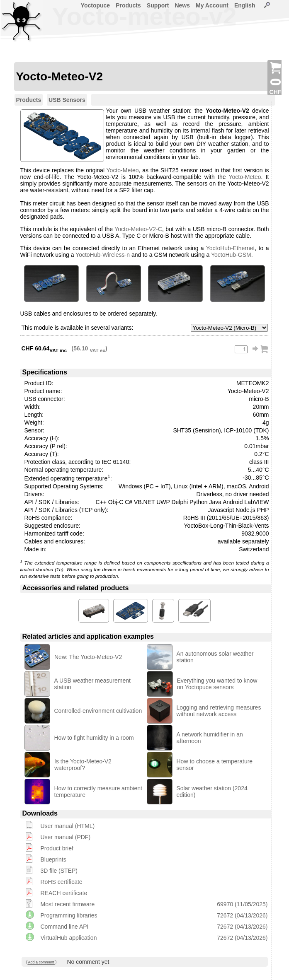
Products (128, 5)
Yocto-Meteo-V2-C (138, 229)
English (245, 5)
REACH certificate (64, 893)
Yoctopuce (96, 5)
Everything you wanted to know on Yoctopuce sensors (217, 684)
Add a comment (41, 962)
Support (158, 5)
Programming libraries (69, 915)
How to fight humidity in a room (94, 738)
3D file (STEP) (59, 871)
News (182, 5)
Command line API (65, 927)
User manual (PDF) (66, 837)
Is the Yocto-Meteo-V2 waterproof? (83, 765)
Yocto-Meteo (123, 170)
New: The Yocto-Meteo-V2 (88, 657)
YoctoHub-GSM (231, 255)
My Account (212, 5)
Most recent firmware (68, 904)
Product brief (57, 848)
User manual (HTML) (68, 826)
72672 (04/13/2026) (242, 915)
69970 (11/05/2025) (242, 904)
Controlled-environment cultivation (98, 711)
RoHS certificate (62, 882)
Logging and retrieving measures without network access (219, 711)
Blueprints (53, 859)
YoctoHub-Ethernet (231, 248)
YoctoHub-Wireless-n (103, 255)
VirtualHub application (69, 938)
